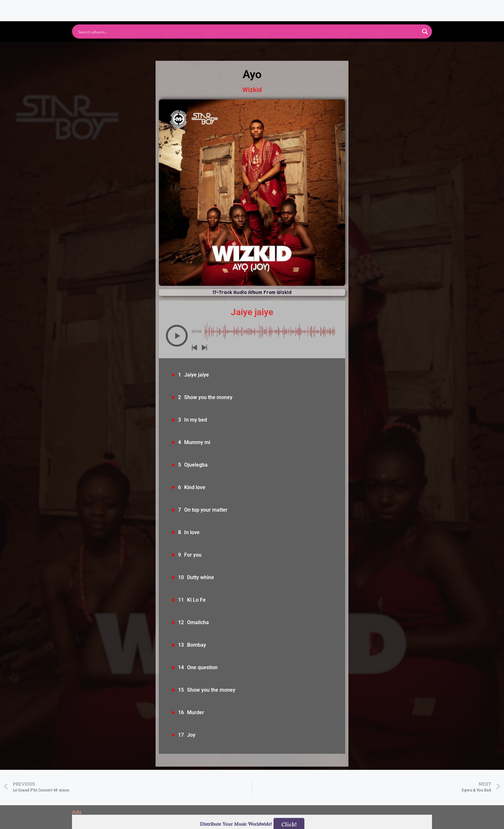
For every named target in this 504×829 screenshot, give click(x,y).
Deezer (323, 49)
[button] (177, 336)
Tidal (358, 49)
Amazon (283, 49)
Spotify (149, 49)
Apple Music (236, 49)
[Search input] (248, 32)
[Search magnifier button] (425, 32)
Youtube (189, 49)
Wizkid (252, 90)
